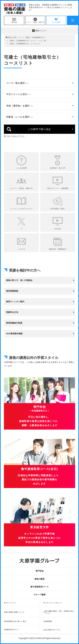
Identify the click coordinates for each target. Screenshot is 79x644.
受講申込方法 (12, 312)
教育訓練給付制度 (14, 323)
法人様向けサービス (53, 630)
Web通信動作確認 (14, 334)
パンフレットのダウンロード (21, 209)
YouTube (58, 229)
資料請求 (14, 20)
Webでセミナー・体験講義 (58, 188)
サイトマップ (11, 603)
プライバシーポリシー (54, 603)
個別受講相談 (12, 291)
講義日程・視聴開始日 (58, 249)
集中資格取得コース (40, 587)
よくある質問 (21, 168)
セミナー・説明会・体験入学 (35, 20)
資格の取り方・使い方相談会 (19, 280)
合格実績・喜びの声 (58, 168)
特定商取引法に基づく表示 (16, 621)
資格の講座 (40, 579)
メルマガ (21, 249)
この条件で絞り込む (40, 129)
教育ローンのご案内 (15, 302)
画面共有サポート (12, 630)
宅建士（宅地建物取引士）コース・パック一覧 (28, 41)
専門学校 (40, 571)
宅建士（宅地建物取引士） (36, 37)
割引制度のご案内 (58, 209)
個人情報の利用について (15, 612)
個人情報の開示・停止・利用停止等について (60, 612)
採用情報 (48, 621)
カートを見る (56, 20)
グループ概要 (40, 595)
